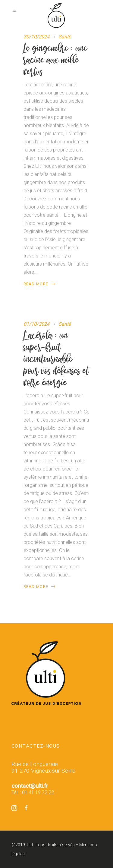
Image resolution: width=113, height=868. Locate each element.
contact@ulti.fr (30, 786)
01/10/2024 (36, 324)
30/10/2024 (36, 37)
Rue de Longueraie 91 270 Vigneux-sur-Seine (43, 767)
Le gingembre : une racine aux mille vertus (55, 60)
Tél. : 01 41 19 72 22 (33, 792)
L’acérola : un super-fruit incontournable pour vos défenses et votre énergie (56, 359)
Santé (65, 37)
